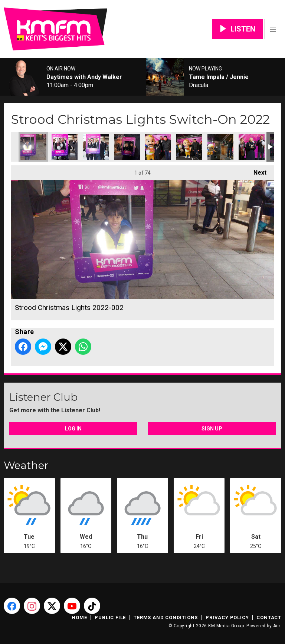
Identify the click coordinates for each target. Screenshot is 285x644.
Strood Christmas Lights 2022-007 (158, 147)
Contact (269, 617)
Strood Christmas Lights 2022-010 (220, 147)
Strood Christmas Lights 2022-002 (33, 147)
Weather (26, 465)
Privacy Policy (227, 617)
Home (79, 617)
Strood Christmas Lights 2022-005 (127, 147)
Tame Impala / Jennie (219, 77)
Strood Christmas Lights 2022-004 (96, 147)
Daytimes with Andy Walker (84, 77)
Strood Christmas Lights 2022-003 (65, 147)
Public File (110, 617)
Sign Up (212, 429)
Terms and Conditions (166, 617)
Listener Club (43, 397)
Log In (73, 429)
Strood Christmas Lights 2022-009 (189, 147)
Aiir (277, 626)
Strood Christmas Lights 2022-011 (252, 147)
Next (256, 171)
